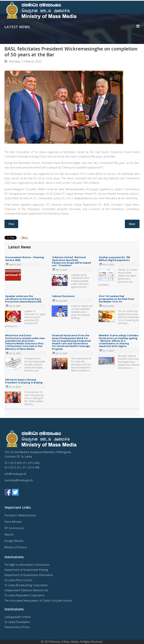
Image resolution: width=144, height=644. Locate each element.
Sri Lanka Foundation (17, 622)
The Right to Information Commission (27, 565)
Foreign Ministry (14, 541)
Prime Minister (13, 522)
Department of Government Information (29, 575)
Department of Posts (17, 627)
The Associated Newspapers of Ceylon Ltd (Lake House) (38, 601)
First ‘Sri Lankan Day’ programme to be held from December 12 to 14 (116, 299)
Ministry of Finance (16, 547)
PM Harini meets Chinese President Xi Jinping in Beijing (24, 381)
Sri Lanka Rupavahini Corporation (25, 595)
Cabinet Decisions (63, 296)
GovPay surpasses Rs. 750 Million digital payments (114, 259)
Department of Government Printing (26, 570)
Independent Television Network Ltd (26, 590)
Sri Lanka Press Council (18, 580)
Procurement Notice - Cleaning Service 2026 (25, 259)
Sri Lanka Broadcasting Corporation (26, 585)
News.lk (9, 534)
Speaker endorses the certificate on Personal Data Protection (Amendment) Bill (23, 299)
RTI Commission (14, 528)
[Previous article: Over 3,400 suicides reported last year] (11, 224)
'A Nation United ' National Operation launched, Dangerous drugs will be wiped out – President (71, 261)
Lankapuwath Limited (17, 617)
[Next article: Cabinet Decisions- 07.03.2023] (132, 224)
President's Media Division (20, 515)
